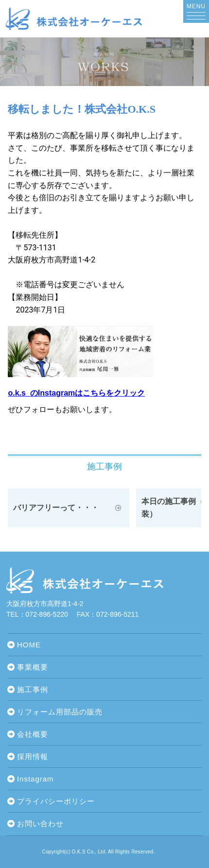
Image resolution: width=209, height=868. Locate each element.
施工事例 (33, 689)
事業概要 (33, 667)
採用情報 (33, 756)
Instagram (35, 779)
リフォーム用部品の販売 (60, 712)
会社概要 (33, 734)
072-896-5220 (47, 614)
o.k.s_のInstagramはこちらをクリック (76, 393)
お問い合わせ (40, 824)
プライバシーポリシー (56, 801)
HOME (29, 645)
